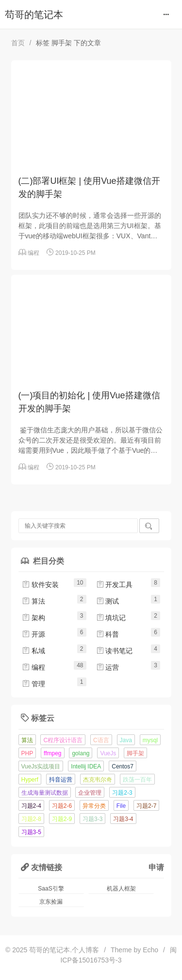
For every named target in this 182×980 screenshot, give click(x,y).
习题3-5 (31, 832)
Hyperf (30, 780)
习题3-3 (92, 819)
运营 (108, 667)
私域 (33, 651)
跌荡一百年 (137, 780)
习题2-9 (62, 819)
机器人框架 (121, 889)
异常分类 (94, 806)
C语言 (101, 740)
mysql (150, 740)
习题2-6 (62, 806)
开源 (33, 634)
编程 (33, 253)
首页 (18, 43)
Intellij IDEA (86, 766)
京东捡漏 (51, 902)
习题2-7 (146, 806)
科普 (108, 634)
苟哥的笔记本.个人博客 (64, 950)
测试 (108, 601)
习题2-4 (31, 806)
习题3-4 (123, 819)
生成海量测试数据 (45, 793)
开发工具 (115, 585)
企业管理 (90, 793)
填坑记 (111, 618)
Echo (150, 950)
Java (126, 740)
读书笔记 (115, 651)
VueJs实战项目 (41, 766)
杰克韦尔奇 (98, 780)
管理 (33, 684)
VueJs (108, 753)
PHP (27, 753)
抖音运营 (61, 780)
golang (81, 753)
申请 (156, 867)
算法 (33, 601)
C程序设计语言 (63, 740)
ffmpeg (52, 753)
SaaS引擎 (51, 889)
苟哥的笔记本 (34, 15)
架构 (33, 618)
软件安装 (40, 585)
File (121, 806)
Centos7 (123, 766)
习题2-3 (122, 793)
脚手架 (135, 753)
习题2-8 (31, 819)
